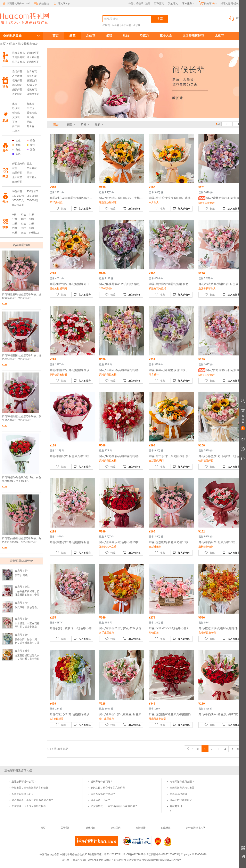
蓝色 (16, 154)
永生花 (116, 25)
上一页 (193, 749)
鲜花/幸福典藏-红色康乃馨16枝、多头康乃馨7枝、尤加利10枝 (22, 418)
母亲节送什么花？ (100, 800)
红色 (16, 140)
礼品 (126, 35)
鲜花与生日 (176, 806)
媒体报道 (91, 828)
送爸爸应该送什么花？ (103, 794)
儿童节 (219, 35)
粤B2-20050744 (113, 854)
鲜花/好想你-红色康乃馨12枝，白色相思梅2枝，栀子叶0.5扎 (22, 479)
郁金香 (31, 126)
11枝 (32, 215)
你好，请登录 (136, 3)
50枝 (15, 233)
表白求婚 (17, 76)
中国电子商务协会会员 (72, 854)
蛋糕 (109, 35)
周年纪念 (32, 76)
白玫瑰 (31, 108)
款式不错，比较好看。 (27, 607)
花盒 (15, 168)
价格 (84, 124)
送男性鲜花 (18, 57)
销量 (70, 124)
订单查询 (159, 3)
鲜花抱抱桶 (18, 164)
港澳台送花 (33, 94)
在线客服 (237, 18)
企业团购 (116, 828)
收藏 (61, 208)
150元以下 (33, 191)
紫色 (31, 149)
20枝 (23, 224)
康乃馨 (31, 117)
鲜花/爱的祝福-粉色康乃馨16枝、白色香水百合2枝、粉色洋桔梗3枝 (22, 540)
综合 (56, 124)
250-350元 (33, 196)
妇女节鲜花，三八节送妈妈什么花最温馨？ (114, 806)
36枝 (32, 228)
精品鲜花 (17, 173)
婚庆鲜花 (17, 90)
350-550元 (18, 200)
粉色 (31, 140)
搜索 (160, 19)
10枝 (23, 215)
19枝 (15, 224)
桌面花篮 (17, 177)
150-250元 (18, 196)
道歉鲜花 (32, 90)
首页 (56, 35)
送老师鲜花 (33, 62)
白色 (16, 149)
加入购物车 (82, 208)
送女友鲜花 (18, 53)
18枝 (32, 219)
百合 (15, 122)
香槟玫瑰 (32, 113)
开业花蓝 (32, 177)
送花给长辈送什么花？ (24, 782)
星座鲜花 (32, 168)
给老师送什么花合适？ (182, 782)
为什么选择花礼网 (196, 828)
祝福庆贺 (32, 85)
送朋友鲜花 (18, 62)
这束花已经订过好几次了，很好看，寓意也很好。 (27, 659)
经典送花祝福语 (178, 794)
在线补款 (166, 828)
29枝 (15, 228)
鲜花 (72, 35)
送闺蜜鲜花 (33, 53)
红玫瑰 (106, 25)
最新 (98, 124)
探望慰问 (32, 80)
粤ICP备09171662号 (134, 854)
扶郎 (29, 122)
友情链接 (141, 828)
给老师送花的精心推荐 (182, 788)
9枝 (14, 215)
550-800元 (33, 200)
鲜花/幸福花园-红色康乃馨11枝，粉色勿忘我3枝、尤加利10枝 (22, 357)
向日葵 (16, 126)
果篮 (29, 173)
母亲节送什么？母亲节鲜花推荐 (29, 806)
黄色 (31, 145)
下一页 (237, 749)
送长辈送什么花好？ (102, 782)
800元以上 (18, 205)
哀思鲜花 (17, 94)
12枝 (15, 219)
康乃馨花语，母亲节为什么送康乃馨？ (32, 800)
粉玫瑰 (16, 108)
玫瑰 (15, 104)
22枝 (32, 224)
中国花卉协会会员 (49, 854)
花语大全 (166, 35)
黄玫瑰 (16, 117)
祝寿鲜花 (17, 80)
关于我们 (66, 828)
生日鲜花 (126, 25)
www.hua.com (96, 860)
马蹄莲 (16, 131)
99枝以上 (34, 233)
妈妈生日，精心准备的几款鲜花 (108, 788)
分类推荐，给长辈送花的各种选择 (30, 788)
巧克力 (144, 35)
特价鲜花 (17, 191)
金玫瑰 (137, 25)
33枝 (23, 228)
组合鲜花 (17, 182)
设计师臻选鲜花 (193, 35)
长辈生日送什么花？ (23, 794)
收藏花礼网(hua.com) (16, 3)
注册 (148, 3)
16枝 (23, 219)
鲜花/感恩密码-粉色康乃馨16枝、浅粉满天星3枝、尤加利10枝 (22, 296)
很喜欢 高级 (21, 575)
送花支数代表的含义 (181, 800)
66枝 (23, 233)
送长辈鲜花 (18, 26)
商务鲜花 (17, 85)
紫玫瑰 (16, 113)
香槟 (16, 145)
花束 (29, 164)
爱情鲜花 (17, 71)
